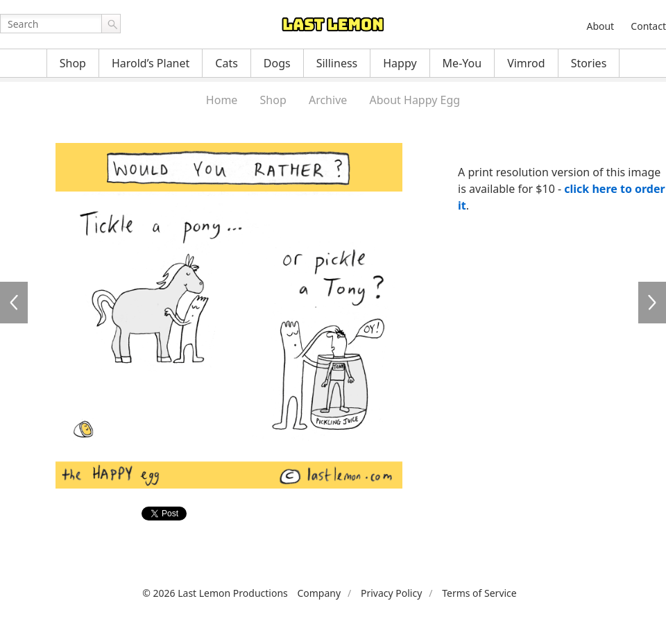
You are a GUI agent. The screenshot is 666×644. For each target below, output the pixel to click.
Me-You (462, 63)
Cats (227, 63)
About (600, 26)
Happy (400, 63)
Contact (648, 26)
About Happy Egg (415, 100)
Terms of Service (479, 593)
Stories (589, 63)
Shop (73, 63)
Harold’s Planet (151, 63)
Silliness (337, 63)
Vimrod (526, 63)
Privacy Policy (391, 593)
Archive (328, 100)
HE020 (14, 303)
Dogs (277, 63)
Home (222, 100)
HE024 (652, 303)
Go (111, 24)
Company (319, 593)
